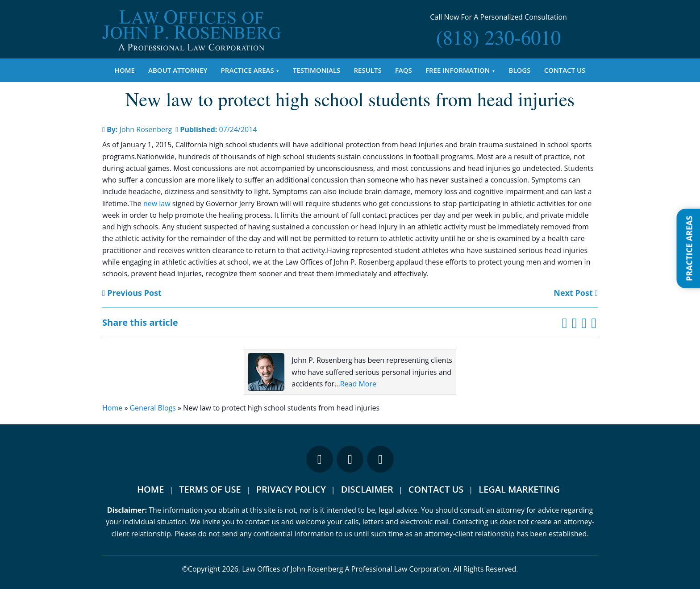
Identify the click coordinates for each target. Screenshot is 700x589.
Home (125, 70)
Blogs (520, 70)
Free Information (458, 70)
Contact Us (565, 70)
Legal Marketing (519, 489)
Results (368, 70)
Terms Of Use (210, 489)
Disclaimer (367, 489)
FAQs (404, 70)
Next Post (576, 293)
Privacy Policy (291, 489)
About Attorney (178, 70)
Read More (358, 384)
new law (157, 203)
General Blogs (152, 408)
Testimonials (317, 70)
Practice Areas (248, 70)
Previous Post (132, 293)
